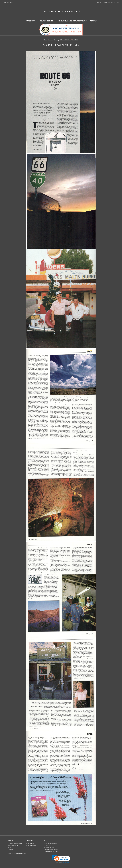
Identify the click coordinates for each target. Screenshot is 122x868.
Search (99, 2)
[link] (61, 859)
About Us (93, 21)
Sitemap (10, 850)
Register (112, 2)
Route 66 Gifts (31, 21)
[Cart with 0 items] (117, 2)
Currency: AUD (8, 2)
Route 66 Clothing (47, 21)
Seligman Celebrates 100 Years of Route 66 (72, 21)
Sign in (105, 2)
